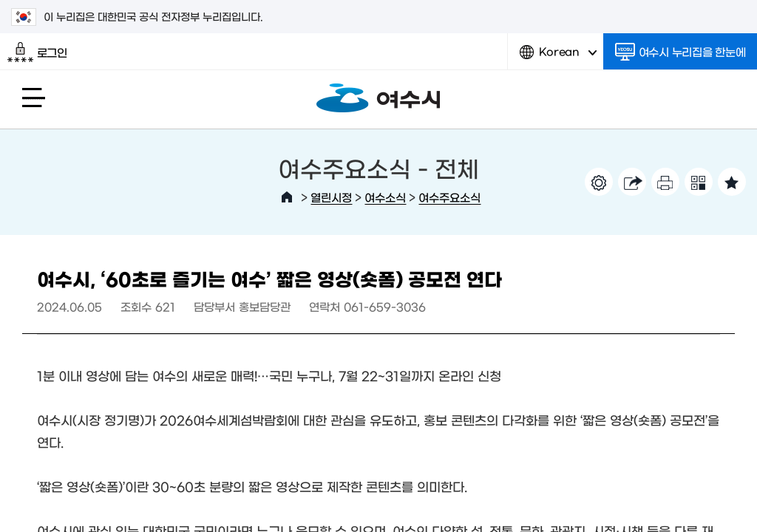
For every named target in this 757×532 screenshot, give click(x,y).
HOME (287, 197)
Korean (558, 57)
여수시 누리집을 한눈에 (680, 52)
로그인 (37, 52)
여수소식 (385, 197)
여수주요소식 (449, 197)
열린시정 (331, 197)
